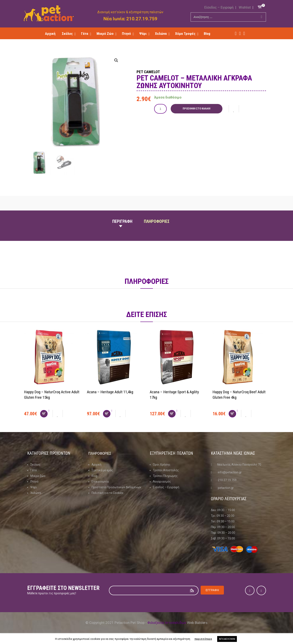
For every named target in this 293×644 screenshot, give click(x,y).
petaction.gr (226, 488)
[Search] (262, 17)
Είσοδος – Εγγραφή (219, 7)
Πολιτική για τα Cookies (107, 493)
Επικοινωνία (100, 482)
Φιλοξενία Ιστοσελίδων (167, 623)
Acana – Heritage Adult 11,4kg (112, 392)
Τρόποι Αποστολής (166, 470)
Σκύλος (35, 465)
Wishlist (245, 7)
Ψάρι (34, 487)
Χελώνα (36, 493)
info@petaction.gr (230, 472)
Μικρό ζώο (38, 476)
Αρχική (96, 465)
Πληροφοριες (157, 221)
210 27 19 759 (227, 480)
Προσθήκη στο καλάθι (198, 109)
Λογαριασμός (162, 482)
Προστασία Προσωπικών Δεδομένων (116, 487)
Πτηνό (34, 482)
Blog (94, 476)
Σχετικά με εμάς (102, 470)
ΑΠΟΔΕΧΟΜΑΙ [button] (227, 639)
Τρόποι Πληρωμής (165, 476)
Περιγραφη (122, 221)
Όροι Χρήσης (162, 465)
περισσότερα (203, 639)
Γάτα (34, 470)
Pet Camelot (153, 71)
